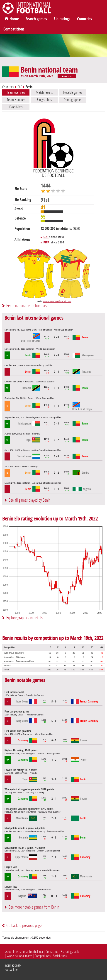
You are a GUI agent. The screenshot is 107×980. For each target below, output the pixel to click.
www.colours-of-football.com (57, 301)
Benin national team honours (27, 306)
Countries (85, 19)
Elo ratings (62, 19)
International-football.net (13, 967)
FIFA (46, 242)
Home (14, 19)
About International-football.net (24, 952)
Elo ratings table (70, 952)
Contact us (52, 952)
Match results (44, 92)
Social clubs (60, 956)
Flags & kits (16, 107)
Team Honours (16, 100)
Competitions (14, 29)
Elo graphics (44, 100)
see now (67, 76)
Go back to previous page (24, 926)
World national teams (19, 956)
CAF (20, 87)
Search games (36, 19)
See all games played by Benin (30, 500)
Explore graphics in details (24, 618)
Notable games (73, 92)
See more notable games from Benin (34, 907)
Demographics (73, 100)
